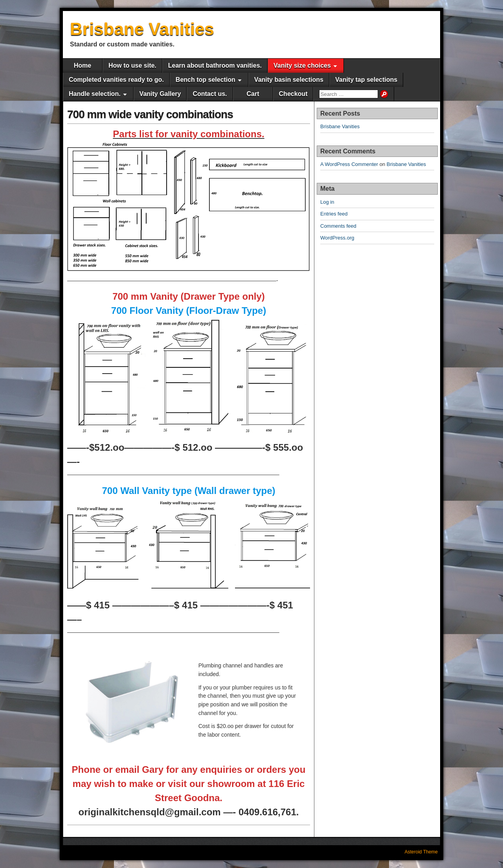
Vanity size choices (302, 65)
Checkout (293, 94)
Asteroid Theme (421, 852)
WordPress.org (337, 238)
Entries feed (334, 214)
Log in (327, 202)
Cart (253, 94)
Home (83, 65)
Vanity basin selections (289, 80)
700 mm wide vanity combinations (150, 114)
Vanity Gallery (160, 94)
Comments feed (338, 226)
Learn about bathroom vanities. (215, 65)
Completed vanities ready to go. (116, 80)
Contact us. (210, 94)
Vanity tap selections (366, 80)
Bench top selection (206, 80)
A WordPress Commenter (349, 164)
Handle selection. (95, 94)
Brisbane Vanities (142, 29)
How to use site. (132, 65)
